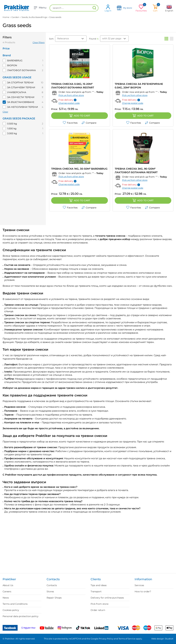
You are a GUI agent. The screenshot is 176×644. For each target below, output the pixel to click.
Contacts (52, 585)
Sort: (51, 39)
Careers (7, 591)
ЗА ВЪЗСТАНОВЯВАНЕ (21, 102)
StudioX (169, 639)
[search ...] (74, 8)
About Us (8, 585)
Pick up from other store (71, 95)
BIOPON (12, 65)
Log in (108, 8)
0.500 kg (12, 124)
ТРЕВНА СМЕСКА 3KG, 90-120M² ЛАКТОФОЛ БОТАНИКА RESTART (136, 170)
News (6, 598)
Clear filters (39, 42)
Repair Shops (54, 598)
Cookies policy (11, 610)
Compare (89, 123)
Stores (50, 591)
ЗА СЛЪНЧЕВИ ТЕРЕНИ (21, 87)
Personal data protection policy (21, 616)
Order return (98, 610)
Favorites (70, 123)
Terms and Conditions (15, 604)
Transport (96, 591)
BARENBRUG (15, 61)
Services (139, 585)
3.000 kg (12, 133)
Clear (5, 112)
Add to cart (80, 116)
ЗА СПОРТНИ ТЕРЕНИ (20, 83)
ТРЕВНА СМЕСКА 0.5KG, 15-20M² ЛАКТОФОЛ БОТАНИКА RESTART (73, 86)
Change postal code (69, 103)
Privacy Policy (106, 639)
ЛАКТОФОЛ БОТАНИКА (21, 70)
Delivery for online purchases (107, 598)
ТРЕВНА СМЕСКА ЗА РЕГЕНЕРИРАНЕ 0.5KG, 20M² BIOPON (139, 86)
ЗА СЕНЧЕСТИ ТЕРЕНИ (21, 97)
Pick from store (99, 604)
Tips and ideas (99, 585)
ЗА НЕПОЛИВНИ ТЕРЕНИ (23, 107)
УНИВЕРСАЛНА (17, 92)
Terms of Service (127, 639)
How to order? (143, 591)
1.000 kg (12, 129)
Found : (94, 39)
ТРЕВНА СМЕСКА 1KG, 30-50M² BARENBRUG (79, 169)
